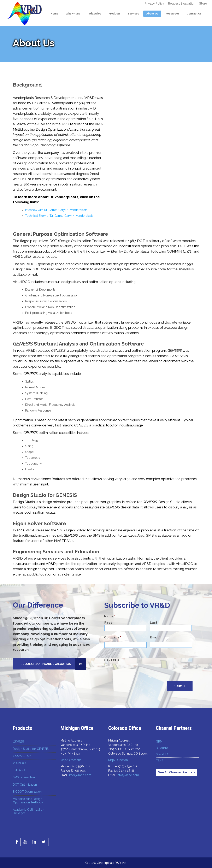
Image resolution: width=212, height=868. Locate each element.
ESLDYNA (19, 770)
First (108, 623)
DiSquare (162, 748)
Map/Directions (71, 760)
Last (154, 623)
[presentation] (136, 673)
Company (113, 637)
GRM (159, 741)
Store (203, 4)
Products (114, 14)
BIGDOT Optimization (27, 791)
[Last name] (171, 628)
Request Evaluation (183, 4)
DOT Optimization (25, 784)
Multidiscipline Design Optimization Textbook (28, 801)
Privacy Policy (157, 4)
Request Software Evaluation (54, 664)
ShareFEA (162, 754)
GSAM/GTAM (22, 756)
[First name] (125, 628)
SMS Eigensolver (24, 777)
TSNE (160, 761)
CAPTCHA (112, 660)
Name (110, 616)
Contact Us (194, 14)
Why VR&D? (73, 14)
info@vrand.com (80, 775)
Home (54, 14)
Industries (94, 14)
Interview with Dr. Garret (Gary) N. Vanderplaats (56, 210)
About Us (152, 14)
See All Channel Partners (177, 772)
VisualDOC (20, 763)
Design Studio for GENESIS (31, 749)
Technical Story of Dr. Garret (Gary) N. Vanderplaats (59, 216)
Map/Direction (118, 760)
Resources (172, 14)
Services (133, 14)
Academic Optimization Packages (28, 811)
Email (155, 637)
